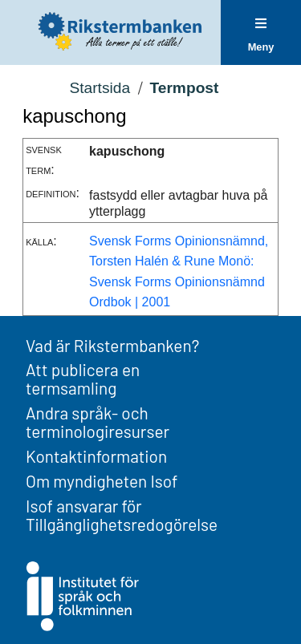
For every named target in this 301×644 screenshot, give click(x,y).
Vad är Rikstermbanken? (112, 345)
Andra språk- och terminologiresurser (98, 422)
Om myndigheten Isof (102, 481)
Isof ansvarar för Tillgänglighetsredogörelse (122, 515)
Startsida (100, 88)
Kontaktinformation (96, 456)
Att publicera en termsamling (83, 379)
